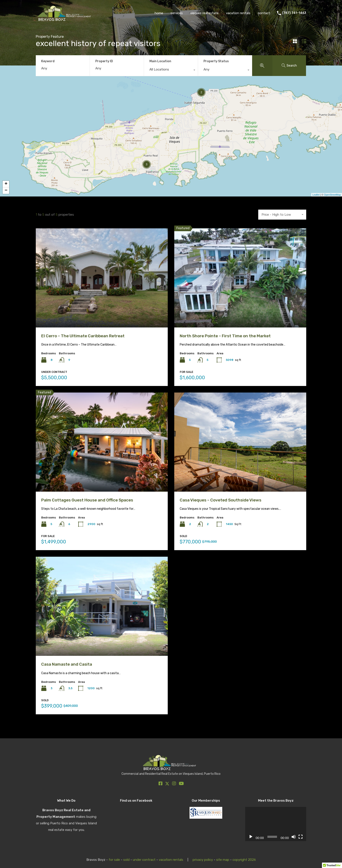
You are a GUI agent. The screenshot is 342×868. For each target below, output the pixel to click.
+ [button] (6, 184)
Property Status (216, 61)
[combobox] (171, 71)
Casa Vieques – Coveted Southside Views (221, 500)
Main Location (160, 61)
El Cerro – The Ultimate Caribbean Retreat (83, 336)
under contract (144, 860)
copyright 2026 (244, 860)
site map (223, 860)
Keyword (48, 61)
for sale (114, 860)
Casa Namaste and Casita (67, 664)
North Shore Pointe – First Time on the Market (225, 336)
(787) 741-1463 (294, 13)
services (177, 13)
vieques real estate (204, 13)
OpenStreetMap (332, 195)
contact (264, 13)
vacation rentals (238, 13)
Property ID (104, 61)
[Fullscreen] (301, 837)
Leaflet (316, 195)
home (159, 13)
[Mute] (294, 837)
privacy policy (203, 860)
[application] (276, 824)
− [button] (6, 191)
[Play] (251, 837)
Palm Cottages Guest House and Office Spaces (87, 500)
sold (126, 860)
